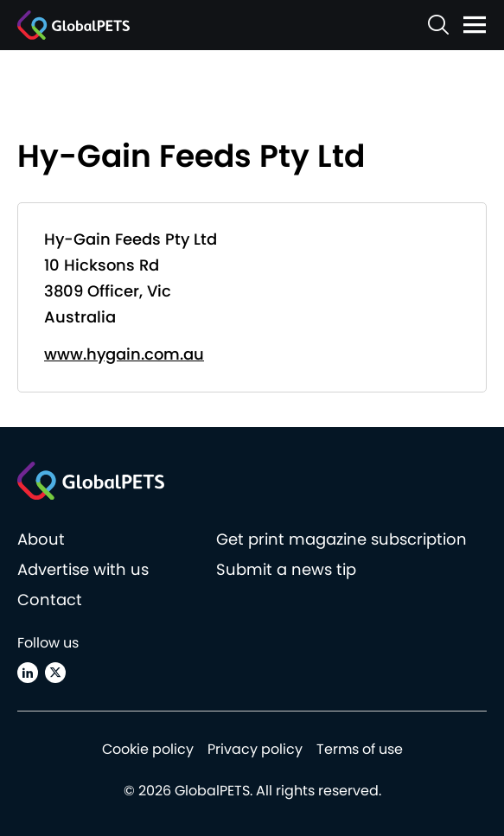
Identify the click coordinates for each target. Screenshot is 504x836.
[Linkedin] (28, 673)
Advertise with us (83, 569)
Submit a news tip (286, 569)
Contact (50, 600)
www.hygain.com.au (124, 354)
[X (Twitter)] (55, 673)
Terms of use (360, 749)
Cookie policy (148, 749)
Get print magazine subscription (341, 539)
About (41, 539)
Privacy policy (255, 749)
